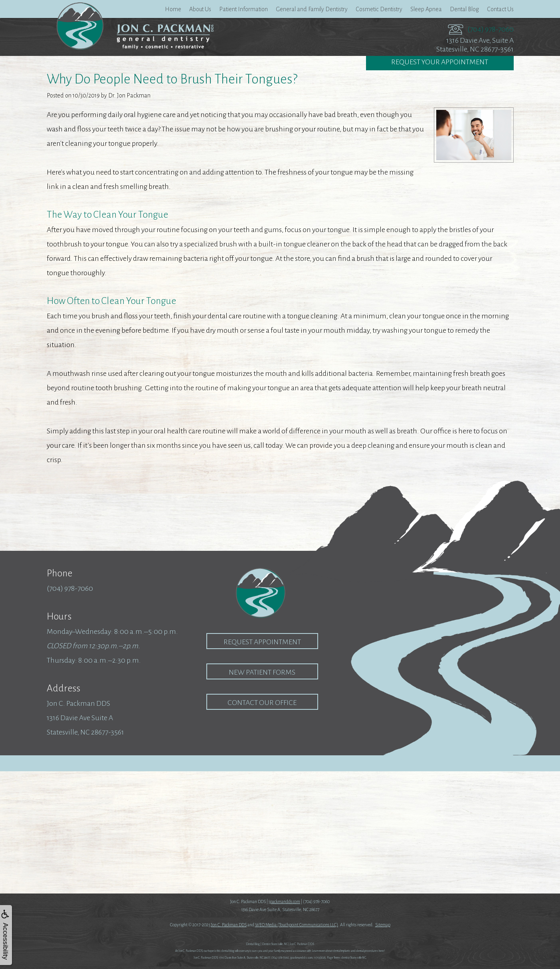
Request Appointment (262, 642)
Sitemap (383, 925)
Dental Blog (464, 9)
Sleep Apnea (426, 9)
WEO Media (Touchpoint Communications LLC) (297, 925)
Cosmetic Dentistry (379, 9)
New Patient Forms (262, 672)
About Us (200, 9)
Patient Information (243, 9)
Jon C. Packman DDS (229, 925)
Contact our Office (262, 703)
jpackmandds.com (284, 901)
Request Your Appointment (440, 62)
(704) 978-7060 (491, 29)
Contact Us (500, 9)
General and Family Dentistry (312, 9)
